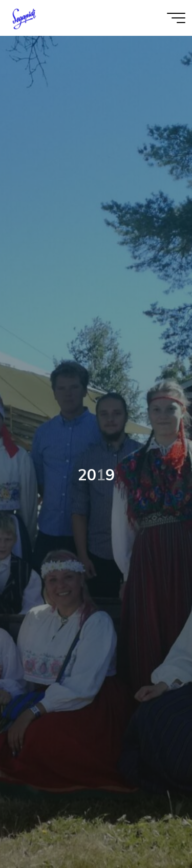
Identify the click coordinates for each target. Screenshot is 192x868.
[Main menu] (176, 18)
